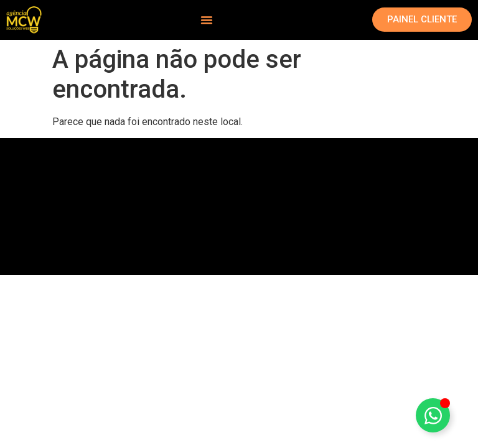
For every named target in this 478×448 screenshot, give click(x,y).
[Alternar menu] (207, 20)
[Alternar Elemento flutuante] (433, 415)
